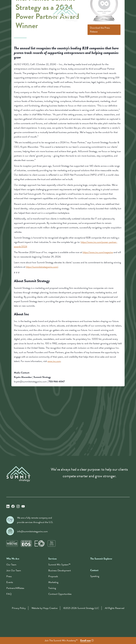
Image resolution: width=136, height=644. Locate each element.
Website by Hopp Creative (44, 608)
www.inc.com (54, 361)
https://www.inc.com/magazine (98, 252)
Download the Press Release (100, 30)
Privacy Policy (19, 608)
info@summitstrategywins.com (32, 531)
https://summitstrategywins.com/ (42, 267)
